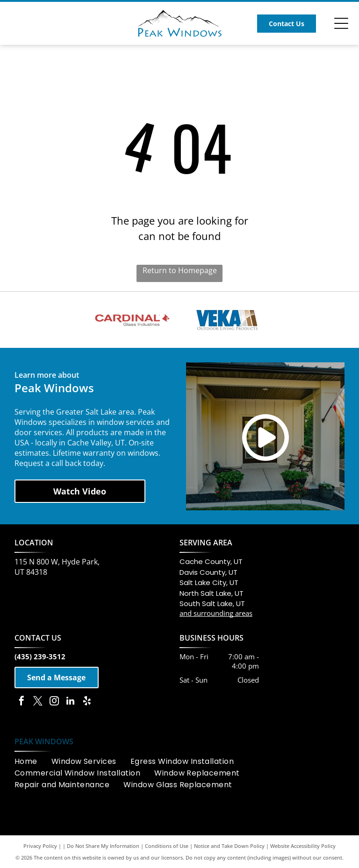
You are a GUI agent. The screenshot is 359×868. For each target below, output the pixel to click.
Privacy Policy (40, 846)
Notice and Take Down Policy (229, 846)
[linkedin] (71, 702)
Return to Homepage (180, 270)
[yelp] (87, 702)
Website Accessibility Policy (303, 846)
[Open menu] (341, 23)
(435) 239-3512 (40, 656)
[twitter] (38, 702)
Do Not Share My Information (103, 846)
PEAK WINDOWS (44, 741)
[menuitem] (33, 761)
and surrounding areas (216, 613)
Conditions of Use (167, 846)
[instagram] (54, 702)
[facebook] (22, 702)
